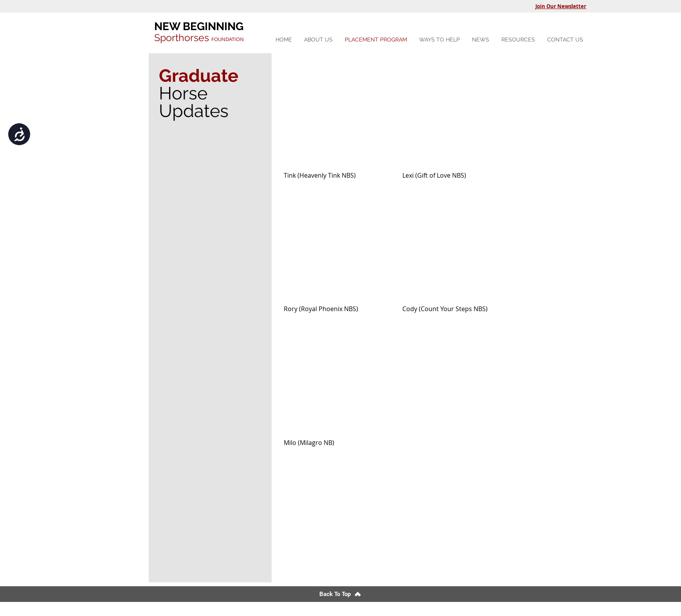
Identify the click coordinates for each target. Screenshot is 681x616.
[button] (439, 40)
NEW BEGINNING (199, 26)
